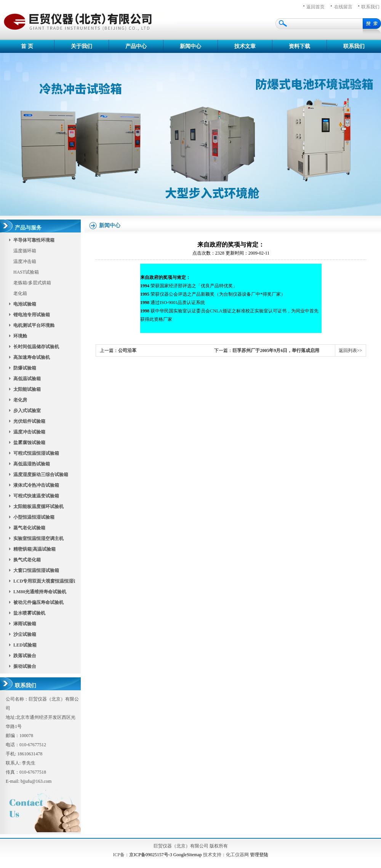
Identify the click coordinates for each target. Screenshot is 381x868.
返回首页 (315, 7)
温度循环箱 (25, 251)
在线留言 (343, 7)
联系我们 (354, 46)
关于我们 (82, 46)
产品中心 (136, 46)
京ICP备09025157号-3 (151, 855)
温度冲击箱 (25, 261)
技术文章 (245, 46)
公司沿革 (127, 350)
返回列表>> (351, 350)
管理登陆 (259, 855)
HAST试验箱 (26, 272)
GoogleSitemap (188, 855)
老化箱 (20, 293)
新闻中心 (190, 46)
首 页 (27, 46)
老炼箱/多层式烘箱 (32, 283)
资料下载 (299, 46)
